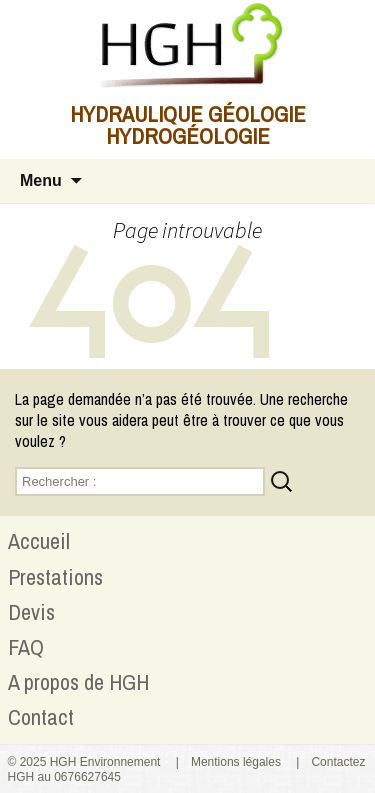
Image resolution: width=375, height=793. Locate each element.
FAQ (26, 647)
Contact (41, 717)
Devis (31, 612)
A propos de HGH (78, 682)
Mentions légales (236, 762)
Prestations (55, 577)
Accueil (39, 541)
